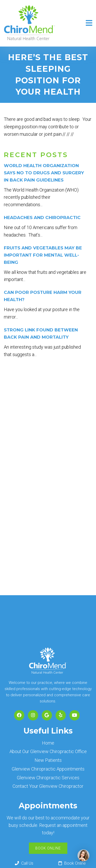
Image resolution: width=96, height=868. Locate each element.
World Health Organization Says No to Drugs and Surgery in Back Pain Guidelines (44, 173)
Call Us (24, 863)
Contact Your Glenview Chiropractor (48, 786)
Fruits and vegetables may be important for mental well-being (43, 255)
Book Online (48, 848)
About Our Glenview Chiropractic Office (48, 751)
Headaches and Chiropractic (42, 218)
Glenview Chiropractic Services (48, 778)
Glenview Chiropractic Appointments (48, 769)
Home (48, 743)
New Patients (48, 760)
